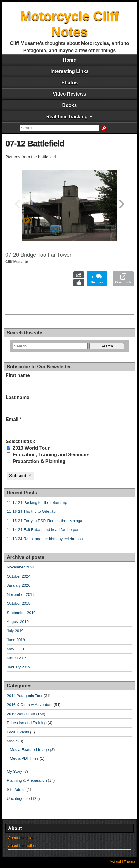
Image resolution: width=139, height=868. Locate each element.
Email (14, 419)
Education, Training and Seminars (48, 455)
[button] (122, 206)
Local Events (18, 732)
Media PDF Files (24, 758)
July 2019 (15, 631)
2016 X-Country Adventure (30, 705)
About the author (22, 846)
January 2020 (19, 585)
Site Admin (16, 790)
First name (18, 375)
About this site (20, 838)
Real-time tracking (67, 117)
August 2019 (18, 622)
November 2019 (21, 594)
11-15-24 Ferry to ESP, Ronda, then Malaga (45, 521)
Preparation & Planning (36, 461)
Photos (69, 83)
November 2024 (21, 567)
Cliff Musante (17, 262)
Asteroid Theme (122, 862)
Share (79, 275)
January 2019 (19, 667)
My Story (14, 771)
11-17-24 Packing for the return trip (37, 502)
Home (69, 60)
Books (70, 105)
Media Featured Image (29, 750)
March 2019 (17, 658)
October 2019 (19, 603)
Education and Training (27, 723)
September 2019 (21, 613)
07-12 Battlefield (35, 143)
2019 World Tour (28, 448)
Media (12, 741)
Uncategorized (19, 798)
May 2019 (15, 649)
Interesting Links (69, 71)
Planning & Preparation (27, 780)
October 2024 (19, 576)
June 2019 (16, 640)
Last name (17, 397)
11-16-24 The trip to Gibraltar (32, 511)
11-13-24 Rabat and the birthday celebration (45, 539)
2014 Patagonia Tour (25, 696)
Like (79, 283)
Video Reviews (69, 94)
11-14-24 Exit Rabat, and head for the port (43, 530)
